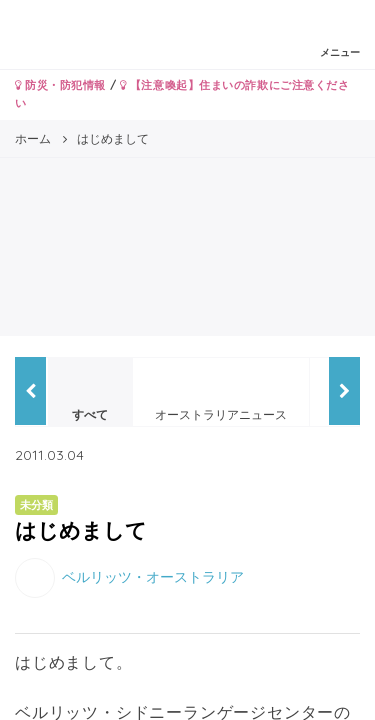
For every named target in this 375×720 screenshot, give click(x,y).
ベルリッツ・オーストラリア (153, 576)
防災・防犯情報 (60, 85)
